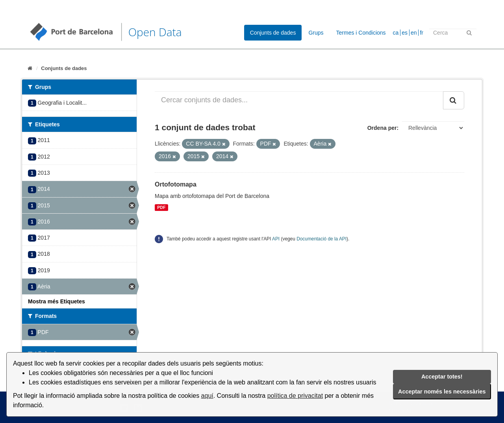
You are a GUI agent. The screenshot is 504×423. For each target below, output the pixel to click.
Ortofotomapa (176, 184)
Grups (316, 33)
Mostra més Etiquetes (57, 301)
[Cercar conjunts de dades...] (299, 100)
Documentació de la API (321, 239)
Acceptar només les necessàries (442, 392)
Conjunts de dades (273, 33)
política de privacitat (295, 396)
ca (396, 33)
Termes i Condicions (361, 33)
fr (422, 33)
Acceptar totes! (442, 377)
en (414, 33)
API (276, 239)
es (405, 33)
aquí (207, 396)
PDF (161, 207)
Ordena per (382, 128)
